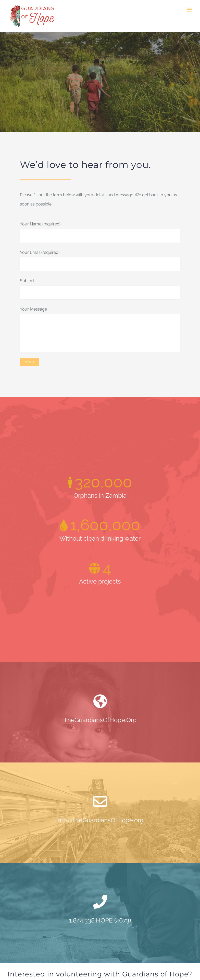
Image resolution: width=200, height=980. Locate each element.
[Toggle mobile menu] (190, 10)
